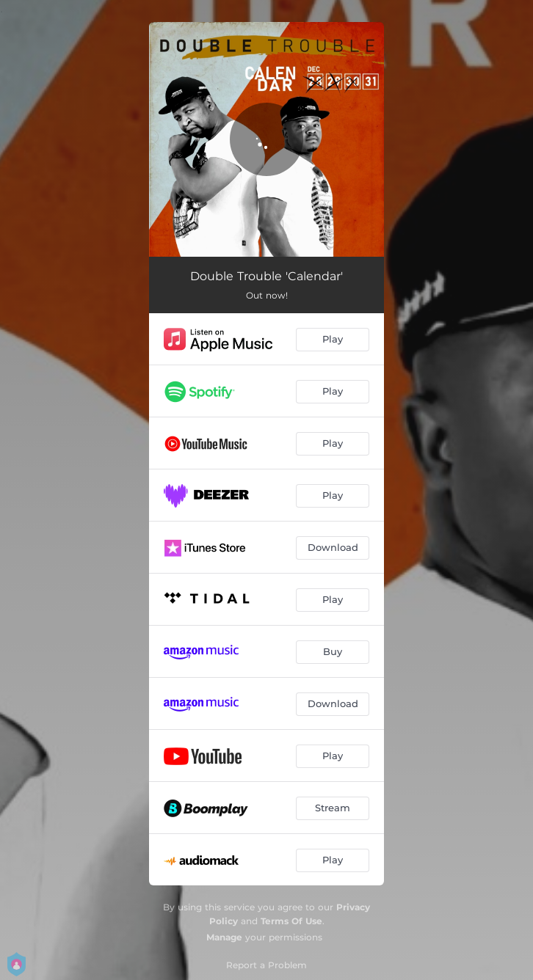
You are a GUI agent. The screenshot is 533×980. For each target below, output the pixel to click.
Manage (224, 937)
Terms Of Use (291, 921)
